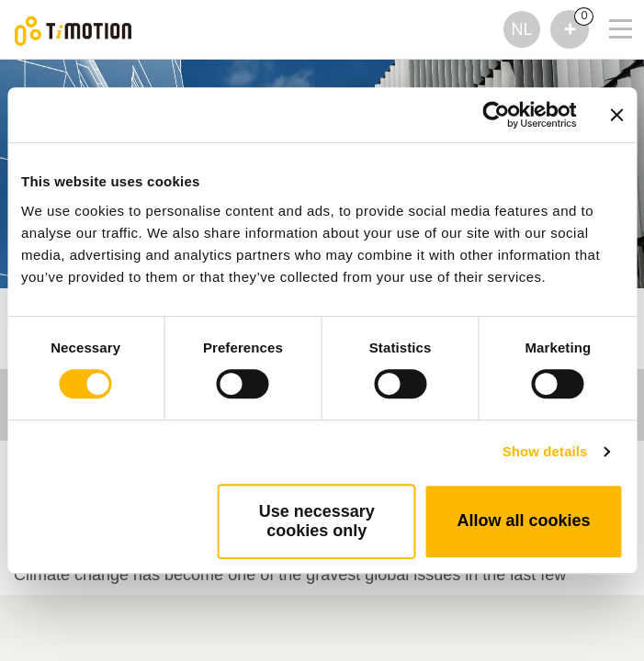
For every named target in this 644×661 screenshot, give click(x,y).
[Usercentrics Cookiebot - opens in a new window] (496, 115)
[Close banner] (616, 115)
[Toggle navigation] (609, 5)
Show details (545, 451)
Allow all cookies (523, 521)
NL (521, 29)
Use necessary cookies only (317, 521)
